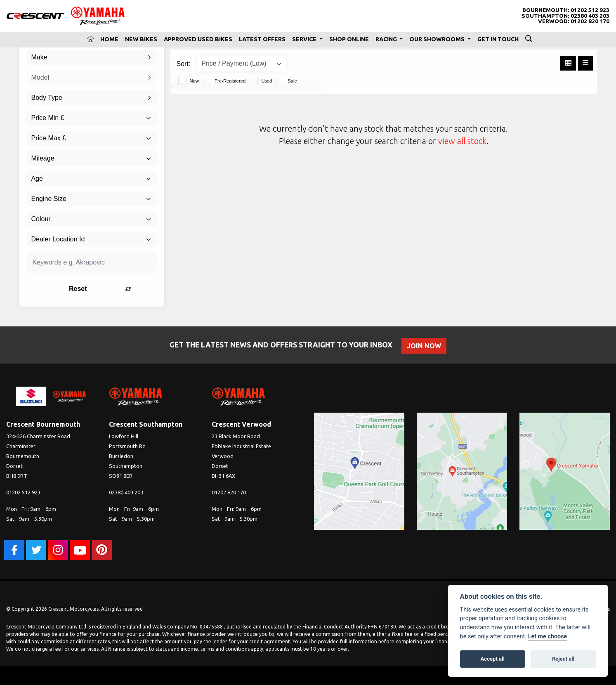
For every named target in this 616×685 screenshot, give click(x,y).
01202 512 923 (590, 10)
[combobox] (92, 57)
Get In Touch (498, 39)
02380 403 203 (590, 16)
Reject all (563, 659)
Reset (114, 289)
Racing (387, 39)
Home (109, 39)
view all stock (462, 141)
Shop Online (349, 39)
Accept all (493, 659)
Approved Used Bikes (198, 39)
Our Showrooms (438, 39)
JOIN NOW (425, 346)
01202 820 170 (590, 21)
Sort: (184, 64)
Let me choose (548, 637)
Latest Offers (262, 39)
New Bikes (141, 39)
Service (305, 39)
